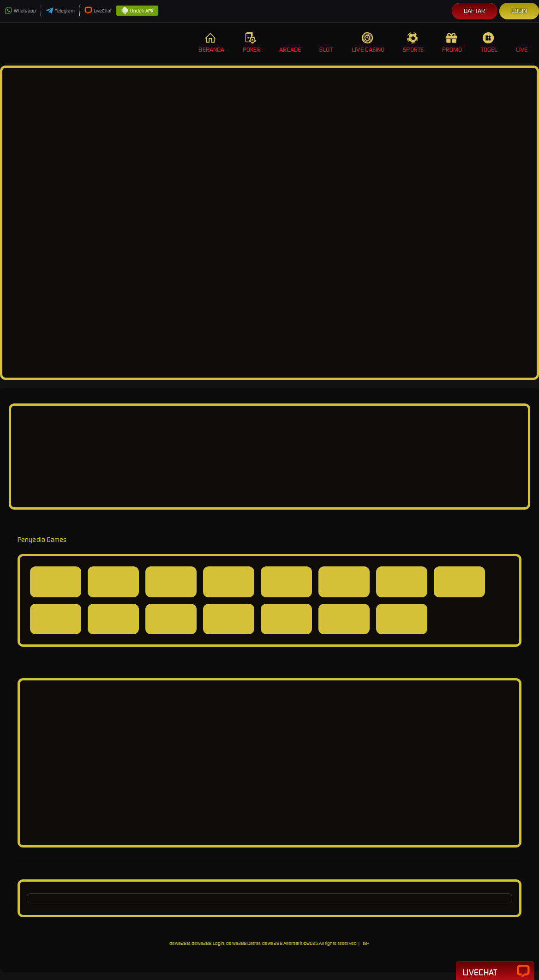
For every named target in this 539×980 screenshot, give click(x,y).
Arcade (290, 43)
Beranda (211, 43)
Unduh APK (137, 11)
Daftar (475, 11)
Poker (252, 43)
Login (519, 11)
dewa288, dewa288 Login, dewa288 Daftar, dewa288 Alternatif (236, 943)
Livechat (495, 972)
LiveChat (98, 11)
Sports (413, 43)
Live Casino (368, 43)
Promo (452, 43)
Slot (326, 43)
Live (523, 43)
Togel (489, 43)
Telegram (60, 11)
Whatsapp (20, 11)
